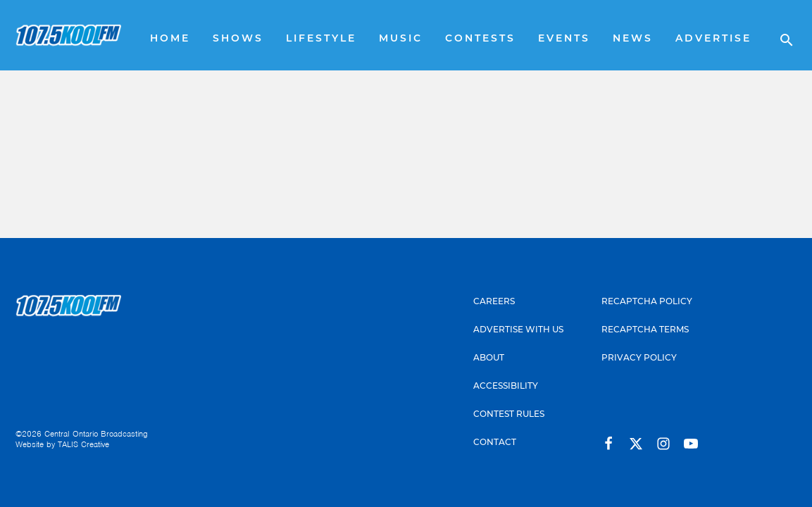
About (489, 358)
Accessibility (506, 387)
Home (170, 39)
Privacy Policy (639, 358)
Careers (494, 302)
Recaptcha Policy (647, 302)
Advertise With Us (518, 330)
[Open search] (780, 35)
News (633, 39)
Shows (238, 39)
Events (564, 39)
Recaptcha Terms (645, 330)
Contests (480, 39)
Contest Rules (509, 415)
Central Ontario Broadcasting (96, 434)
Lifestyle (321, 39)
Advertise (713, 39)
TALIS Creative (83, 444)
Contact (495, 443)
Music (401, 39)
